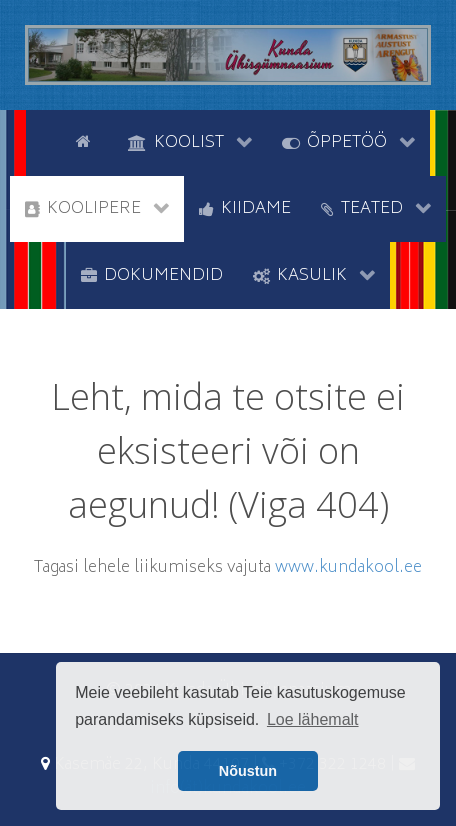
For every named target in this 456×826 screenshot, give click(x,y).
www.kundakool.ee (348, 568)
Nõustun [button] (248, 771)
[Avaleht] (87, 141)
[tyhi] (43, 141)
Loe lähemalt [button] (313, 719)
